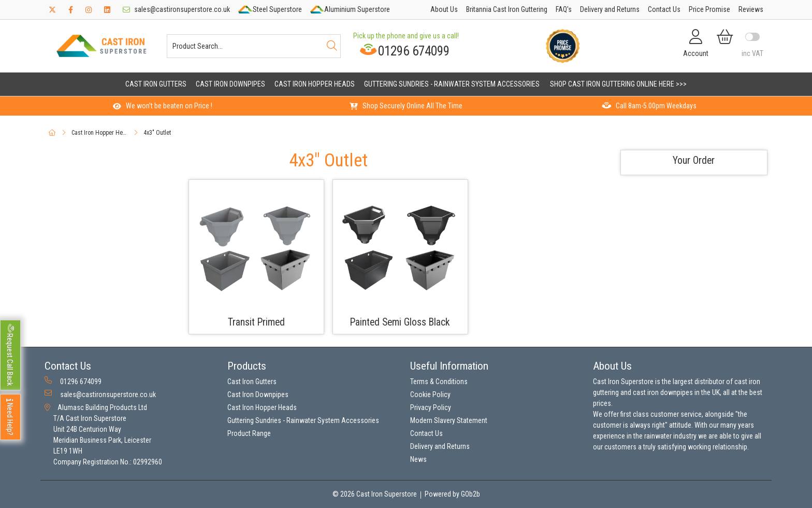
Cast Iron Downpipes (230, 84)
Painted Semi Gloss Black (400, 322)
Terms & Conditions (439, 382)
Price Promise (709, 9)
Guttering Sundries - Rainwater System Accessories (452, 84)
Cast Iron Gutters (156, 84)
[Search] (332, 46)
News (418, 459)
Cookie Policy (430, 394)
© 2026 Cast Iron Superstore (375, 494)
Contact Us (664, 9)
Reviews (751, 9)
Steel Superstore (270, 9)
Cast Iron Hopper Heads (315, 84)
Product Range (249, 433)
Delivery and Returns (610, 9)
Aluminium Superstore (350, 9)
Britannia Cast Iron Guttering (507, 9)
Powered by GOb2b (452, 494)
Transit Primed (256, 322)
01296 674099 (404, 51)
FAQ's (564, 9)
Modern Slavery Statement (449, 420)
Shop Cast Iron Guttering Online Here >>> (618, 84)
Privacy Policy (431, 407)
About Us (444, 9)
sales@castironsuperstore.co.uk (176, 9)
